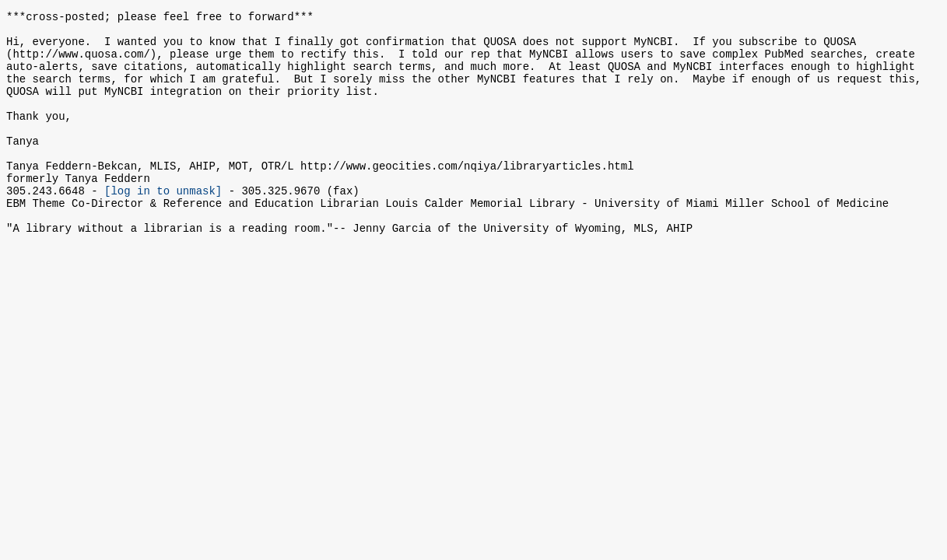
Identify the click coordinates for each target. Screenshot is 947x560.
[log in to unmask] (163, 225)
